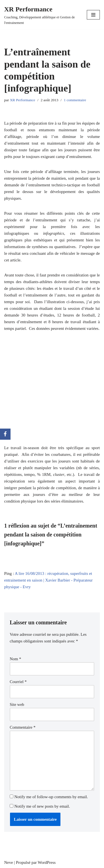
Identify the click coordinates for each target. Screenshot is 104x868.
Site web (17, 704)
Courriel (18, 682)
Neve (9, 862)
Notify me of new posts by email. (42, 806)
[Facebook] (5, 434)
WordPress (47, 862)
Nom (15, 659)
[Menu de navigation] (93, 15)
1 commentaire (75, 100)
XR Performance (23, 100)
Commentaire (23, 727)
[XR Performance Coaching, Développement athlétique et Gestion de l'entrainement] (41, 15)
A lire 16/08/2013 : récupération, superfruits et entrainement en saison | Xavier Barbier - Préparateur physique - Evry (48, 580)
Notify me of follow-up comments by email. (51, 797)
